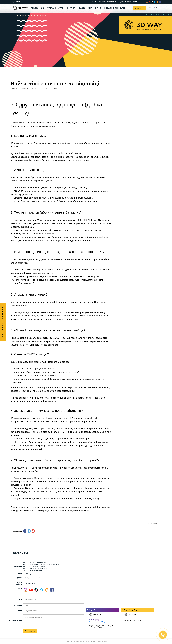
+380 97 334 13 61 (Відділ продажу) (35, 563)
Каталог (139, 8)
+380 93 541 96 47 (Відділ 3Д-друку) (35, 566)
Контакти (98, 8)
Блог (90, 8)
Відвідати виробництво (115, 8)
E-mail (19, 611)
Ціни (42, 8)
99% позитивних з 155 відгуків (98, 622)
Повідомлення (16, 621)
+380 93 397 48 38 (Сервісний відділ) (35, 568)
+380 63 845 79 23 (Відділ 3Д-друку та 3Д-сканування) (41, 565)
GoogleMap (133, 610)
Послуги (35, 8)
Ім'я (20, 600)
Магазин (61, 8)
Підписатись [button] (30, 631)
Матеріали (51, 8)
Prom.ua (97, 610)
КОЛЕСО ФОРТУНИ (3, 322)
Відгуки (82, 8)
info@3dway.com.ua (29, 574)
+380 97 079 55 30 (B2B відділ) (33, 570)
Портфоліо (72, 8)
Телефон (18, 605)
